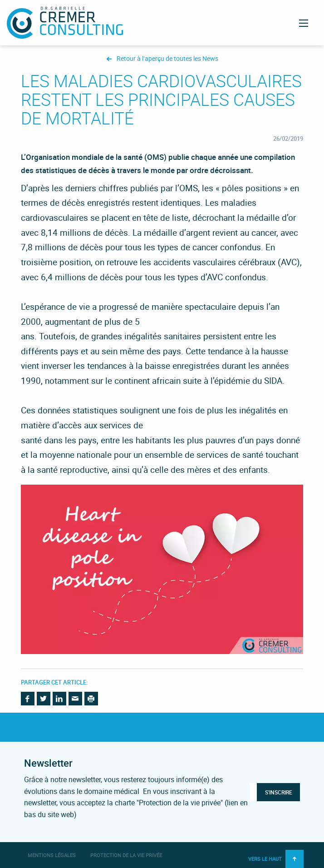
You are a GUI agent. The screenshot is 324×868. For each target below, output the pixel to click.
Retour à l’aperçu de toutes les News (167, 59)
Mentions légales (52, 855)
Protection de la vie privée (126, 855)
